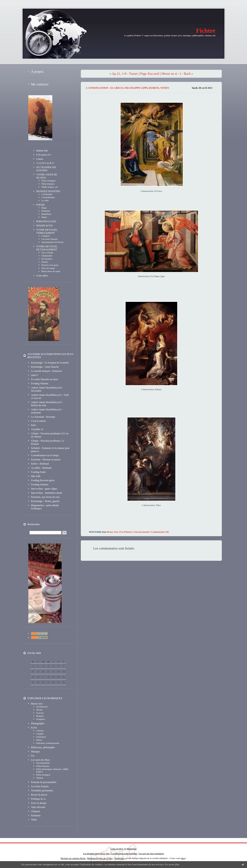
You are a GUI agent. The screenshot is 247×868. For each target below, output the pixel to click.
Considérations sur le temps (45, 455)
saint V (35, 375)
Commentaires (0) (160, 532)
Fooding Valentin (40, 383)
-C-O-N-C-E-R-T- (45, 163)
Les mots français (50, 239)
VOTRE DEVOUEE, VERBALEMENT (47, 231)
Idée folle (36, 476)
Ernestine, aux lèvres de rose (45, 497)
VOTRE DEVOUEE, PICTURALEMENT (47, 248)
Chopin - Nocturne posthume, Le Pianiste (47, 442)
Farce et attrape (39, 803)
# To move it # (44, 155)
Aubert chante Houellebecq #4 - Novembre (47, 389)
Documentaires (43, 763)
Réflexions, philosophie (43, 747)
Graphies (46, 236)
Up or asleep (47, 252)
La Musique (47, 194)
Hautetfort (132, 849)
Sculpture (41, 719)
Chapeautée (47, 256)
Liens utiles (42, 276)
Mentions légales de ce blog (100, 858)
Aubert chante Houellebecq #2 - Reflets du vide (47, 404)
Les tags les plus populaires (151, 853)
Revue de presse (39, 795)
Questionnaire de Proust (52, 242)
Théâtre (40, 778)
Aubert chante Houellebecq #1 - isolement (47, 411)
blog (183, 858)
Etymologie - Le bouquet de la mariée (50, 363)
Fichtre (206, 31)
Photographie (38, 723)
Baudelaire (46, 214)
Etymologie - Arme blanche (45, 367)
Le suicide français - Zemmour (46, 371)
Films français (48, 184)
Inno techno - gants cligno (44, 489)
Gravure (40, 713)
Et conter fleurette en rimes (45, 379)
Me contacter (40, 84)
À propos (37, 72)
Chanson (35, 811)
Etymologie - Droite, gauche (45, 501)
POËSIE (41, 205)
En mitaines (47, 259)
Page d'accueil (150, 74)
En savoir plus (172, 864)
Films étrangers (49, 181)
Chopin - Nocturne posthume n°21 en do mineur (50, 435)
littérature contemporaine (48, 743)
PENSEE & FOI (44, 226)
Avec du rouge (48, 268)
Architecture (42, 707)
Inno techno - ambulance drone (47, 493)
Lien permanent (142, 532)
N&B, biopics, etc (50, 187)
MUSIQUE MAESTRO (48, 191)
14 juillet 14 (37, 429)
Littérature (41, 737)
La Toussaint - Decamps (43, 417)
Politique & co (38, 799)
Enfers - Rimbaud (40, 464)
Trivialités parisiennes (42, 791)
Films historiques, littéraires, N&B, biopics (52, 770)
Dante (44, 217)
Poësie (39, 740)
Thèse (34, 820)
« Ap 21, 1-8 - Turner (124, 74)
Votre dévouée (38, 807)
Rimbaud (46, 211)
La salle (45, 200)
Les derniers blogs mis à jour (96, 853)
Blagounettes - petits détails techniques (45, 507)
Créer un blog (117, 849)
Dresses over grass (50, 265)
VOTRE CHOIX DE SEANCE (47, 176)
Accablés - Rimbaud (41, 468)
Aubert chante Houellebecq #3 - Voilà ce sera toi (50, 397)
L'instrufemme (48, 197)
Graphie (40, 734)
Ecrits (34, 728)
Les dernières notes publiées (124, 853)
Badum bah (42, 151)
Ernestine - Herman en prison (46, 460)
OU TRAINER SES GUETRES (46, 169)
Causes (40, 159)
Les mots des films (40, 760)
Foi (33, 756)
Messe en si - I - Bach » (177, 74)
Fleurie (45, 262)
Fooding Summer (40, 485)
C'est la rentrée (38, 421)
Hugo (44, 208)
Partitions (36, 816)
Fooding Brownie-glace (43, 480)
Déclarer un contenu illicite (73, 858)
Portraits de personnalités (44, 782)
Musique (35, 752)
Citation (40, 731)
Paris (34, 425)
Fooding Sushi (38, 472)
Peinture (40, 716)
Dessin (39, 710)
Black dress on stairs (51, 271)
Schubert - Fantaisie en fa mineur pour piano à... (50, 450)
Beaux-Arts (37, 704)
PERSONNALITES (46, 221)
